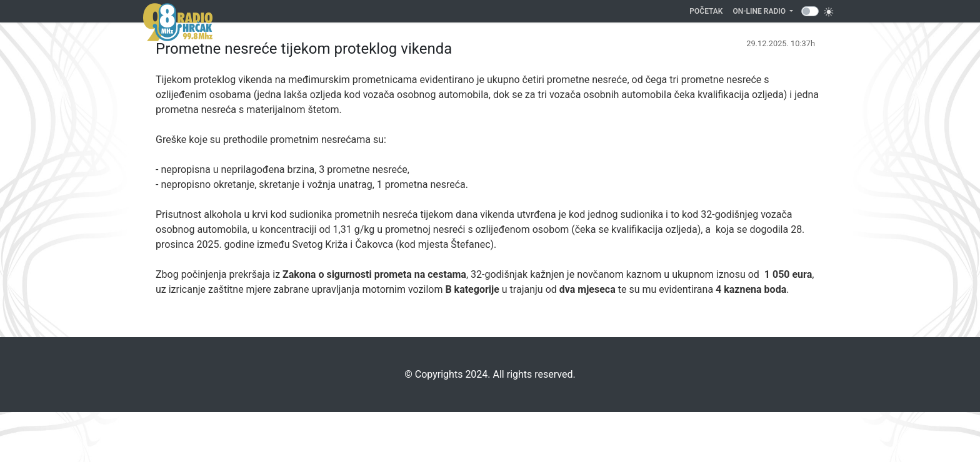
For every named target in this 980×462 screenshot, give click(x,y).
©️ (408, 374)
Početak (708, 10)
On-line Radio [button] (760, 11)
